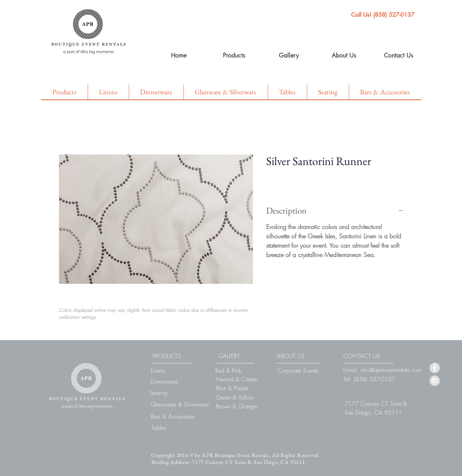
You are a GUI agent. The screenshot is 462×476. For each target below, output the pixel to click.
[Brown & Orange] (237, 407)
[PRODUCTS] (167, 356)
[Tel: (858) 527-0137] (369, 379)
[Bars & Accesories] (173, 417)
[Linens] (158, 371)
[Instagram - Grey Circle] (435, 381)
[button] (375, 404)
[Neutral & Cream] (237, 379)
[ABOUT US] (291, 356)
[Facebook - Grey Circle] (435, 368)
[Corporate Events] (298, 371)
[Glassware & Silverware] (180, 405)
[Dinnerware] (164, 382)
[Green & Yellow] (235, 398)
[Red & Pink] (228, 371)
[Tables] (159, 428)
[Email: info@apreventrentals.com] (382, 370)
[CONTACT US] (362, 356)
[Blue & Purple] (232, 388)
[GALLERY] (229, 356)
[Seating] (159, 393)
